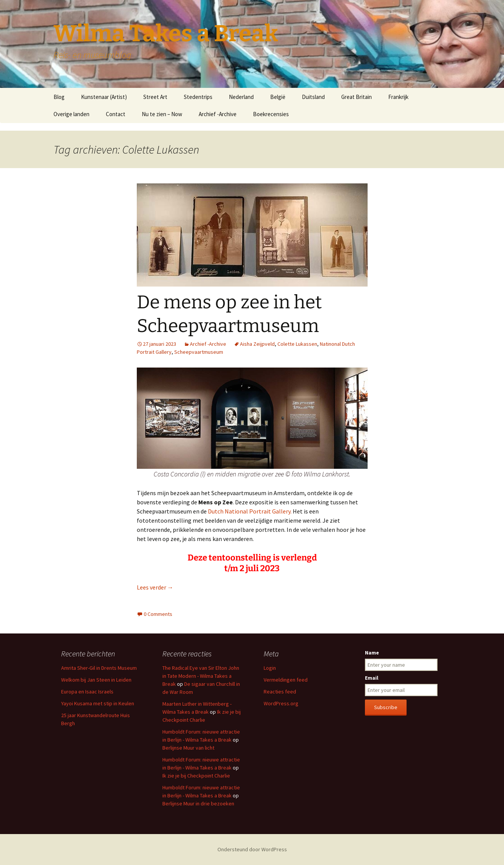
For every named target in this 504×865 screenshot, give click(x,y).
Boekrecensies (271, 114)
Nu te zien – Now (162, 114)
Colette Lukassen (297, 344)
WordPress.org (281, 703)
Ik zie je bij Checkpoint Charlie (196, 776)
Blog (59, 97)
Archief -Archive (218, 114)
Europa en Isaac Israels (87, 692)
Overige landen (71, 114)
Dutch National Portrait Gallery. (250, 511)
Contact (116, 114)
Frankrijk (398, 97)
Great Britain (357, 97)
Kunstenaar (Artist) (104, 97)
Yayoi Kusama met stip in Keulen (98, 703)
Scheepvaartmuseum (199, 352)
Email (372, 678)
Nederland (241, 97)
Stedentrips (198, 97)
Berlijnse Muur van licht (188, 748)
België (278, 97)
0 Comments (158, 614)
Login (270, 668)
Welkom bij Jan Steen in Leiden (96, 680)
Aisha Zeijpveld (257, 344)
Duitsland (313, 97)
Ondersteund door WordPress (252, 849)
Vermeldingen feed (286, 680)
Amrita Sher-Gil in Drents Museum (99, 668)
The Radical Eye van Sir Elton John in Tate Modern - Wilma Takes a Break (201, 676)
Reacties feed (280, 692)
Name (372, 653)
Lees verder (155, 587)
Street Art (155, 97)
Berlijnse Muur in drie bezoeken (198, 803)
